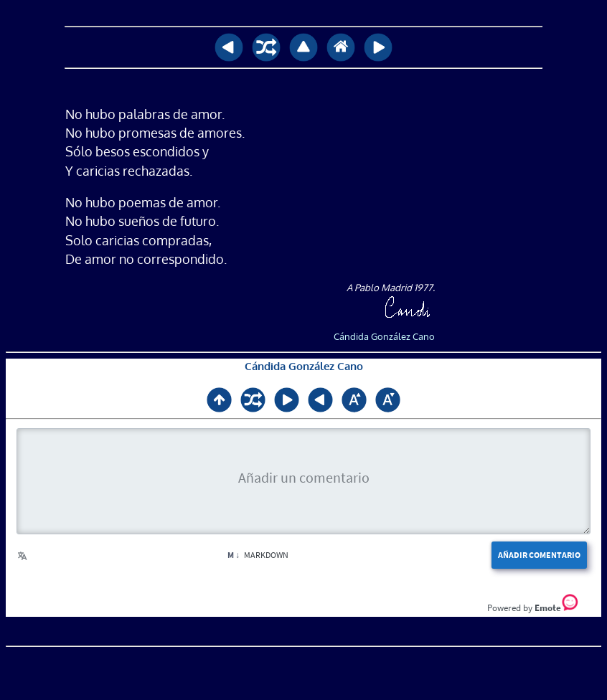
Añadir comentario (539, 555)
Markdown (258, 555)
